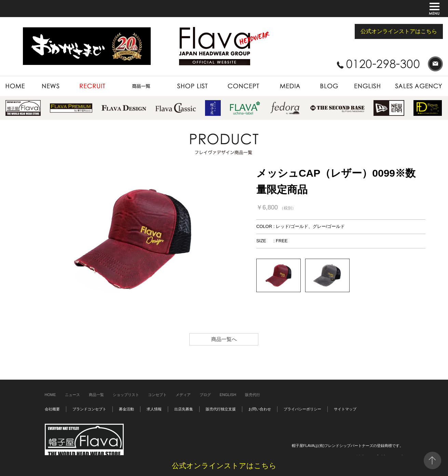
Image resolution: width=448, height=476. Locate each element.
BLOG (329, 86)
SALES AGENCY (416, 86)
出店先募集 (184, 409)
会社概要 (52, 409)
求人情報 (154, 409)
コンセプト (157, 395)
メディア (183, 395)
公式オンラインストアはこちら (399, 31)
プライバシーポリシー (302, 409)
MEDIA (289, 86)
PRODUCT (141, 86)
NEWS (51, 86)
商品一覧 (96, 395)
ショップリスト (126, 395)
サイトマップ (345, 409)
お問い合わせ (260, 409)
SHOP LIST (192, 86)
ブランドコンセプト (89, 409)
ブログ (205, 395)
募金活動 (126, 409)
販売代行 (253, 395)
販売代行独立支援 (221, 409)
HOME (19, 86)
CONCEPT (243, 86)
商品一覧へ (224, 339)
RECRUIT (93, 86)
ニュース (72, 395)
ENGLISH (368, 86)
